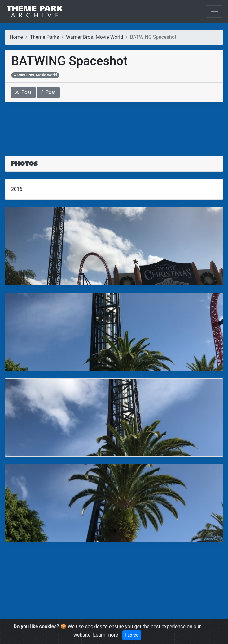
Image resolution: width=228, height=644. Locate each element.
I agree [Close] (132, 635)
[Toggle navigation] (214, 11)
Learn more (105, 635)
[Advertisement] (114, 125)
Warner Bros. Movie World (94, 37)
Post (23, 92)
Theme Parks (45, 37)
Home (16, 37)
